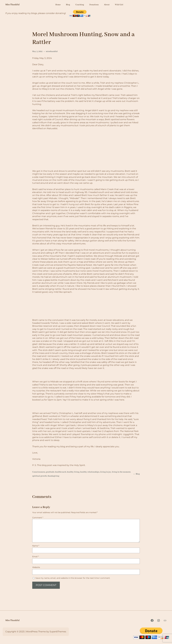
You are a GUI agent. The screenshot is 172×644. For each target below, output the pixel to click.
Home (58, 5)
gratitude (50, 472)
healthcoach (61, 472)
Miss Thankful (12, 5)
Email (36, 557)
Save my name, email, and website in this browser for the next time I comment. (73, 578)
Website (36, 567)
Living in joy (106, 472)
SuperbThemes (58, 632)
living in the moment (121, 472)
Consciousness (39, 472)
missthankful (52, 51)
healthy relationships (90, 472)
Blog (138, 474)
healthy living (73, 472)
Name (36, 546)
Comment (38, 518)
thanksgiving (53, 476)
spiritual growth (40, 476)
